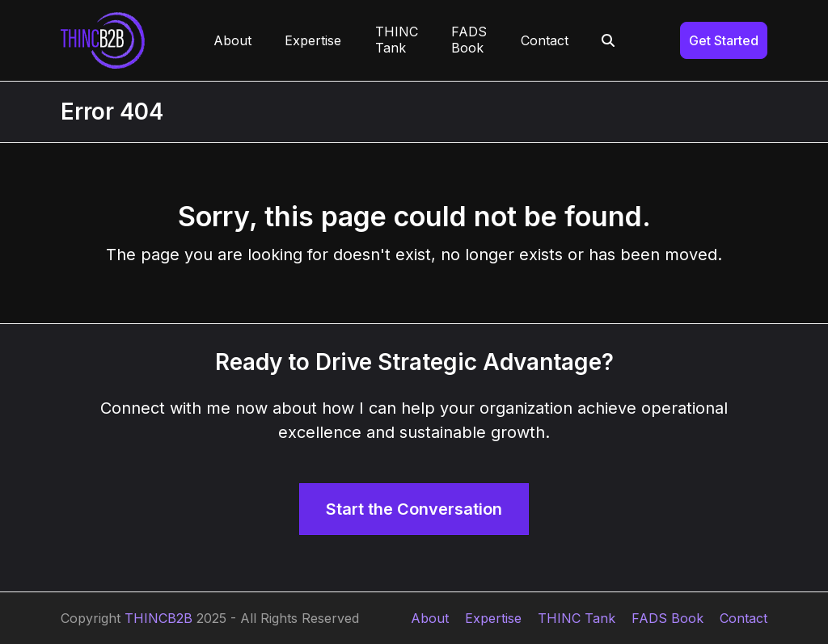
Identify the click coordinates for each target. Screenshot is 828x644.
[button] (609, 40)
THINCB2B (158, 618)
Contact (744, 618)
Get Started (724, 40)
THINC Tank (577, 618)
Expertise (493, 618)
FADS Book (667, 618)
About (430, 618)
